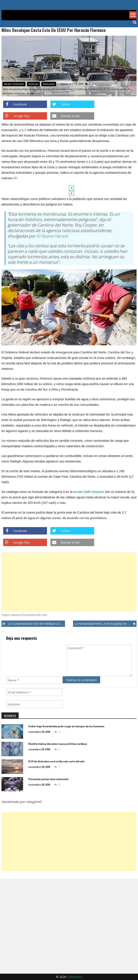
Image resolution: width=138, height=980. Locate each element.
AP (15, 178)
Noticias (33, 84)
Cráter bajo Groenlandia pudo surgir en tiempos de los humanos (66, 726)
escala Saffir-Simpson (89, 492)
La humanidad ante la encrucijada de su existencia (105, 624)
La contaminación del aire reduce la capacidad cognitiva (37, 624)
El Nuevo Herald (52, 236)
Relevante (49, 84)
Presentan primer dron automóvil (48, 779)
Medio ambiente (14, 84)
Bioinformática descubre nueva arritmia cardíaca (58, 744)
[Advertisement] (69, 582)
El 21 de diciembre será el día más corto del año (56, 761)
